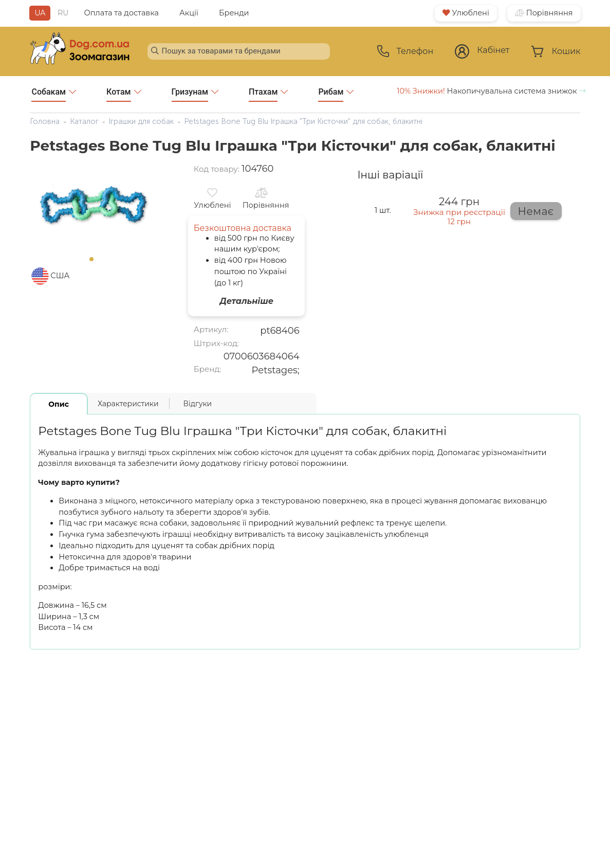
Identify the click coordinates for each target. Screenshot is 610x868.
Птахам (269, 94)
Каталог (84, 121)
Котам (124, 94)
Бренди (234, 13)
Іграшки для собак (141, 121)
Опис (59, 404)
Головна (45, 121)
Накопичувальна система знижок (491, 91)
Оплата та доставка (121, 13)
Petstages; (276, 370)
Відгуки (198, 404)
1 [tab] (95, 262)
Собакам (54, 94)
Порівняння (544, 13)
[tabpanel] (94, 207)
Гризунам (195, 94)
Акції (189, 13)
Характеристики (128, 404)
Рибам (336, 94)
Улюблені (466, 13)
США (60, 276)
